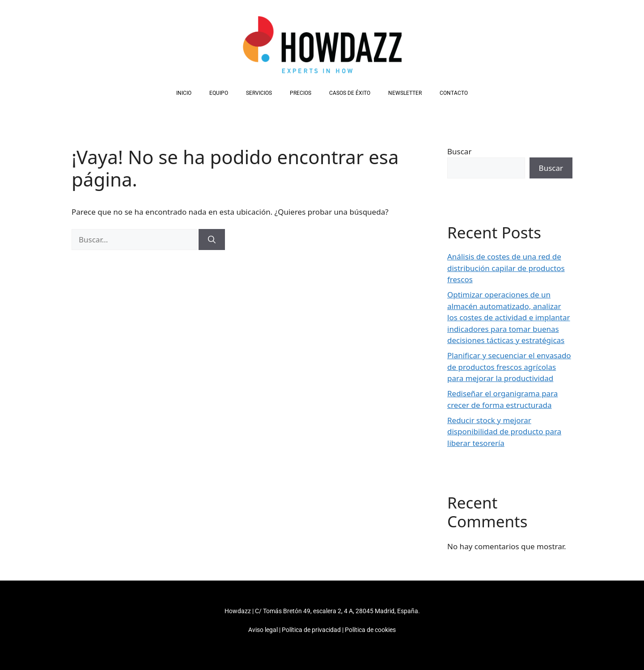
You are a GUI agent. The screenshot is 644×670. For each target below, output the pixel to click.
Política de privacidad (311, 630)
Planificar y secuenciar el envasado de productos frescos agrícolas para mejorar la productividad (509, 367)
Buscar (459, 151)
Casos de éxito (350, 93)
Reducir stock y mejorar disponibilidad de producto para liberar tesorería (504, 432)
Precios (301, 93)
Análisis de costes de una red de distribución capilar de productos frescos (506, 268)
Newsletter (405, 93)
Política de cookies (370, 630)
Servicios (259, 93)
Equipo (219, 93)
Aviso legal (263, 630)
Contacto (454, 93)
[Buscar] (212, 240)
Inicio (184, 93)
